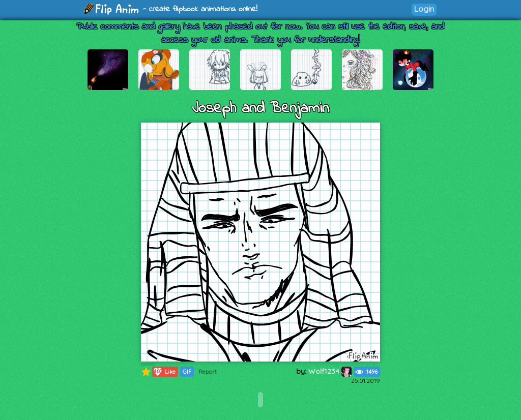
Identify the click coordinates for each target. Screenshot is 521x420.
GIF (187, 372)
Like (164, 372)
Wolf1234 (330, 371)
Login (424, 9)
